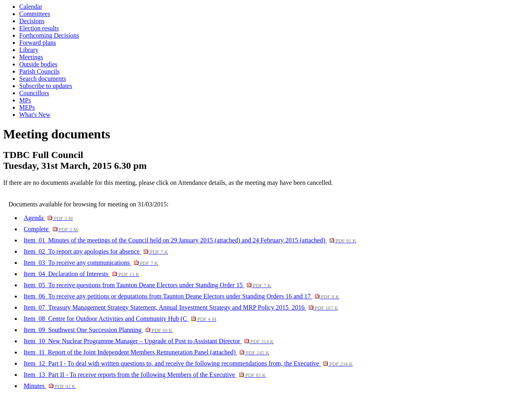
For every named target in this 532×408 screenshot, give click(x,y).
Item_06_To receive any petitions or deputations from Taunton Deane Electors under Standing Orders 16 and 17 (181, 296)
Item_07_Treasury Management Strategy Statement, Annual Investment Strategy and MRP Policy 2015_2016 (181, 307)
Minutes (50, 386)
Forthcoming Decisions (49, 35)
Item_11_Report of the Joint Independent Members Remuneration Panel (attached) (146, 352)
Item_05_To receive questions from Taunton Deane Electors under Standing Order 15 (147, 285)
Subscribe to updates (46, 86)
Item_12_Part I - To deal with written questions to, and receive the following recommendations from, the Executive (188, 363)
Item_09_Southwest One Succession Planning (98, 330)
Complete (51, 229)
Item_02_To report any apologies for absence (96, 251)
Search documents (43, 79)
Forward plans (38, 43)
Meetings (31, 57)
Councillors (34, 93)
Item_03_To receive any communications (91, 263)
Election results (39, 28)
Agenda (48, 218)
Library (29, 50)
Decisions (32, 21)
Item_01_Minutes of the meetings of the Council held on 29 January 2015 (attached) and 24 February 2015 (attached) (190, 240)
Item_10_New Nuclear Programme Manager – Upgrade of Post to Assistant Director (149, 341)
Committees (35, 14)
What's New (35, 115)
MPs (25, 100)
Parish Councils (39, 71)
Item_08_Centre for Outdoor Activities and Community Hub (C (120, 319)
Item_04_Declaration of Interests (81, 274)
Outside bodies (38, 64)
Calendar (31, 7)
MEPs (27, 107)
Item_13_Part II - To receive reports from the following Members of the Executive (145, 375)
